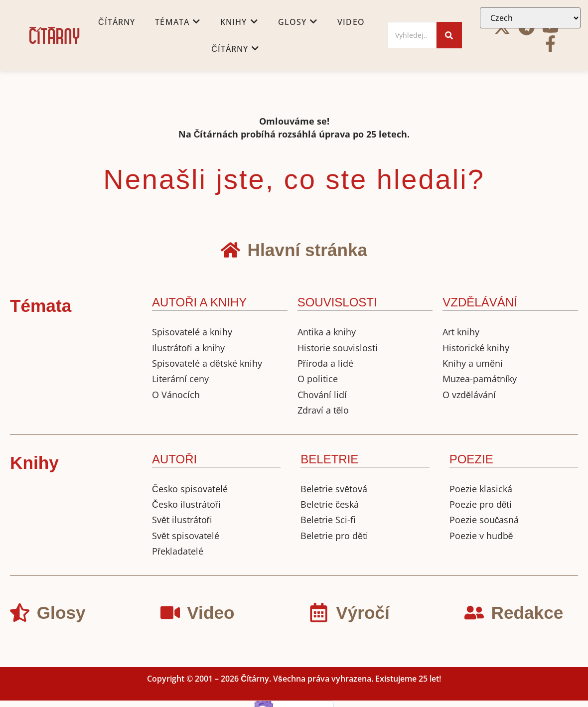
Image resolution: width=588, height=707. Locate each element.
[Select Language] (530, 18)
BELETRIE (329, 459)
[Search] (412, 35)
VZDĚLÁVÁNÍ (480, 302)
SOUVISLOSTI (337, 302)
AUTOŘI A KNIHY (199, 302)
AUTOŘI (174, 459)
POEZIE (471, 459)
